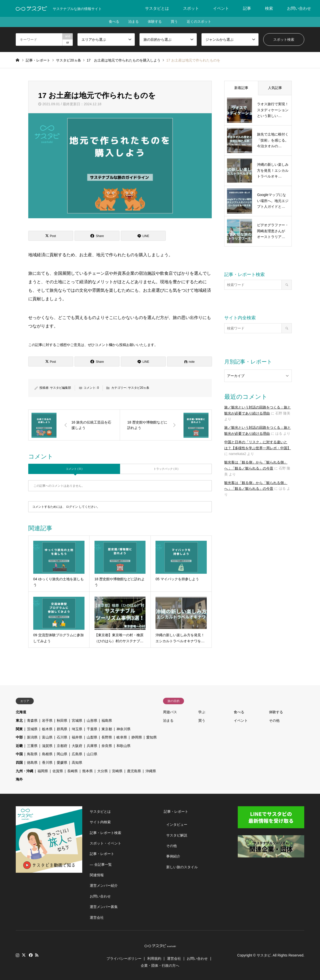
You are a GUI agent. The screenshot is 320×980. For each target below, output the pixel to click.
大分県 (102, 771)
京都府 (62, 746)
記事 (247, 8)
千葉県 (92, 729)
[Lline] (143, 236)
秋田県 (62, 720)
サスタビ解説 (177, 835)
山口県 (92, 754)
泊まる (132, 22)
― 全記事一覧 (101, 864)
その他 (274, 720)
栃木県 (47, 729)
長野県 (107, 737)
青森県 (32, 720)
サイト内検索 (100, 822)
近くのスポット (201, 22)
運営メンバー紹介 (104, 885)
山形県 (92, 720)
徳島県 (32, 762)
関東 (19, 729)
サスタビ (264, 955)
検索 (269, 8)
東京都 (107, 729)
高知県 (77, 762)
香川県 (47, 762)
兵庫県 (92, 746)
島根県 (47, 754)
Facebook (30, 955)
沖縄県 (151, 771)
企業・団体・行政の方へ (160, 965)
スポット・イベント (105, 843)
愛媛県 (62, 762)
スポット (191, 8)
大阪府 (77, 746)
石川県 (62, 737)
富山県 (47, 737)
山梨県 (92, 737)
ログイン (72, 507)
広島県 (77, 754)
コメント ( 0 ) (74, 469)
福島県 (107, 720)
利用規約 (154, 958)
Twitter (24, 955)
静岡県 (137, 737)
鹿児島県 (134, 771)
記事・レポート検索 (105, 833)
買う (175, 22)
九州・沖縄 (24, 771)
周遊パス (170, 712)
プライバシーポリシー (124, 958)
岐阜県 (122, 737)
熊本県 (87, 771)
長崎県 (72, 771)
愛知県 (151, 737)
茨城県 (32, 729)
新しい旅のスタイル (182, 867)
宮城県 (77, 720)
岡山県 (62, 754)
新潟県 (32, 737)
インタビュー (177, 824)
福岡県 (43, 771)
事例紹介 (173, 856)
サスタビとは (157, 8)
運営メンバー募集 (104, 907)
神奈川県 (123, 729)
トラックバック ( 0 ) (166, 469)
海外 (19, 779)
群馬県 (62, 729)
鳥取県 (32, 754)
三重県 (32, 746)
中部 (19, 737)
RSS (37, 955)
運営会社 (97, 917)
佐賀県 (58, 771)
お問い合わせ (299, 8)
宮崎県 (117, 771)
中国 (19, 754)
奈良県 (107, 746)
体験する (155, 22)
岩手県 (47, 720)
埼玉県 (77, 729)
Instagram (17, 955)
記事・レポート (102, 854)
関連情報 (97, 875)
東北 (19, 720)
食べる (112, 22)
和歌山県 (123, 746)
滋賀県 (47, 746)
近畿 (19, 746)
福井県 (77, 737)
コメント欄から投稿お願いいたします (124, 345)
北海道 (21, 712)
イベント (221, 8)
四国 (19, 762)
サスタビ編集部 (60, 388)
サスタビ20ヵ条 (139, 388)
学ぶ (202, 712)
